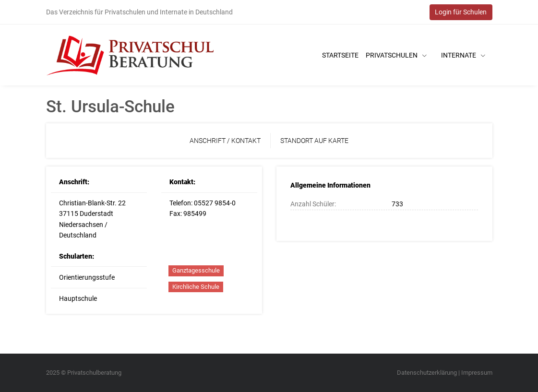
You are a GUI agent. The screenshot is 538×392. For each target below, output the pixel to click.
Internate (463, 55)
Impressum (477, 373)
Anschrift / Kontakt (225, 141)
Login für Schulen (461, 12)
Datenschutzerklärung (427, 373)
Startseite (340, 55)
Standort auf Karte (314, 141)
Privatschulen (396, 55)
